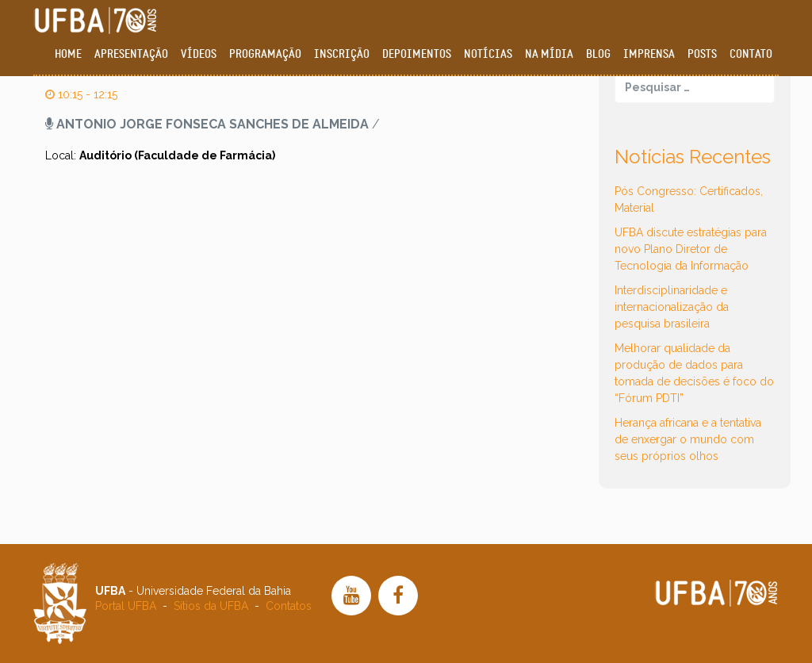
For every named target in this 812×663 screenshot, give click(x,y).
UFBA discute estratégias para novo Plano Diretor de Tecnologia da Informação (691, 249)
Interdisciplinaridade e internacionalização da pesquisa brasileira (672, 307)
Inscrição (342, 54)
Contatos (289, 606)
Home (68, 54)
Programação (265, 54)
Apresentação (131, 54)
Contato (751, 54)
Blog (598, 54)
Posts (702, 54)
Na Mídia (549, 54)
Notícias (488, 54)
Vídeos (199, 54)
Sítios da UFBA (211, 606)
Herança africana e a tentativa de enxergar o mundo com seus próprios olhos (688, 439)
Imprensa (649, 54)
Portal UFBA (126, 606)
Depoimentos (417, 54)
